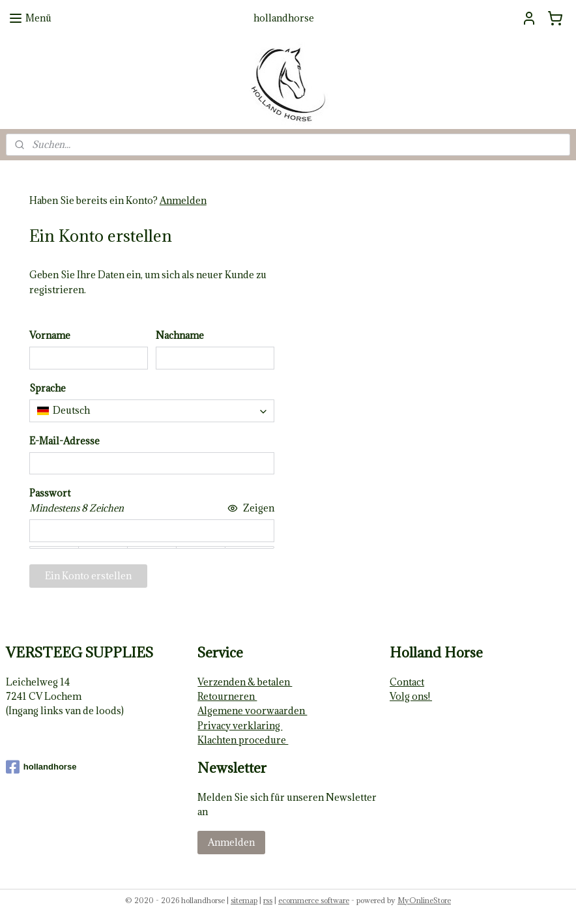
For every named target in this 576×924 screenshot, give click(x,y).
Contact (407, 682)
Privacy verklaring (240, 726)
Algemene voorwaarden (252, 711)
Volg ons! (411, 696)
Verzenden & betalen (245, 682)
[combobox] (152, 411)
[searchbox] (152, 411)
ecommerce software (314, 900)
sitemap (244, 900)
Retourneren (227, 696)
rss (268, 900)
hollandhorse (41, 767)
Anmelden (183, 200)
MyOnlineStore (424, 900)
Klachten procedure (243, 740)
